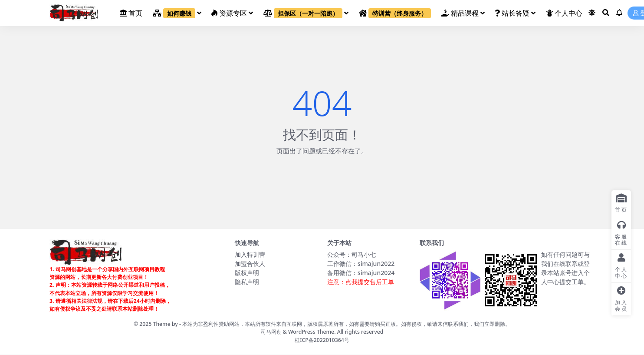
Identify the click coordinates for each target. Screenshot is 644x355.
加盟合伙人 (250, 264)
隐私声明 (247, 282)
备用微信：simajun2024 (361, 273)
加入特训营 (250, 254)
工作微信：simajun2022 (361, 264)
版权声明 (247, 273)
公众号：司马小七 (352, 254)
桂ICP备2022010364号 (322, 340)
